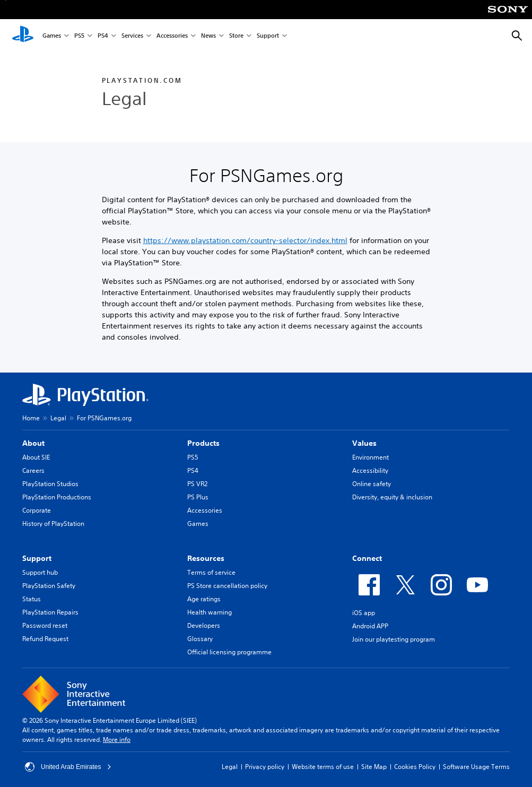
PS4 (103, 36)
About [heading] (33, 443)
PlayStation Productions (57, 497)
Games (52, 36)
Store (236, 36)
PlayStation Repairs (50, 612)
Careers (33, 470)
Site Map (374, 767)
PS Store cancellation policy (227, 586)
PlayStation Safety (49, 586)
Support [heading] (37, 558)
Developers (204, 625)
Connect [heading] (367, 558)
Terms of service (211, 572)
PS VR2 (197, 484)
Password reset (45, 625)
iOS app (364, 613)
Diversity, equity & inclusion (392, 497)
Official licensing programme (229, 652)
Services (132, 36)
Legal (58, 418)
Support (268, 36)
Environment (370, 457)
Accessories (172, 36)
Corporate (37, 510)
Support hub (40, 572)
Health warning (210, 612)
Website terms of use (323, 767)
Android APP (370, 626)
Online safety (372, 484)
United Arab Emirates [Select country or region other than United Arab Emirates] (68, 767)
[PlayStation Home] (23, 36)
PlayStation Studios (50, 484)
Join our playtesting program (394, 639)
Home (31, 418)
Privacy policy (265, 767)
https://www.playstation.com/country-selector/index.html (245, 240)
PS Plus (198, 497)
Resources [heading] (206, 558)
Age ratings (204, 599)
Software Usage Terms (476, 767)
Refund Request (45, 639)
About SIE (36, 457)
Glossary (200, 639)
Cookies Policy (415, 767)
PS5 (79, 36)
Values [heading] (364, 443)
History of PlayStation (53, 524)
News (208, 36)
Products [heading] (203, 443)
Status (32, 599)
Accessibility (370, 470)
